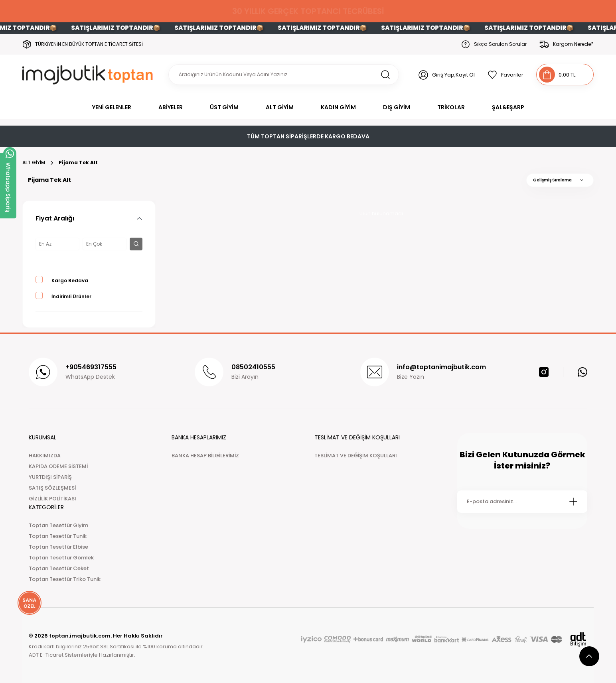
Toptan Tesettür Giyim (58, 525)
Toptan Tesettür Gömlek (61, 558)
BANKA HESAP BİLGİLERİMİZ (205, 456)
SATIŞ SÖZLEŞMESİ (52, 488)
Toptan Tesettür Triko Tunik (65, 579)
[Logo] (89, 75)
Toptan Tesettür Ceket (59, 568)
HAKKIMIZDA (45, 456)
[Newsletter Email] (522, 502)
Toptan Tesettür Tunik (58, 536)
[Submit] (573, 502)
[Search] (284, 75)
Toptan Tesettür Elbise (58, 547)
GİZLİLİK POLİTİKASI (52, 499)
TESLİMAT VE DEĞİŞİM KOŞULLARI (356, 456)
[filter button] (136, 244)
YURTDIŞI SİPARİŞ (50, 477)
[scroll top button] (589, 656)
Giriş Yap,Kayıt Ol (453, 75)
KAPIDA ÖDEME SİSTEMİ (58, 466)
